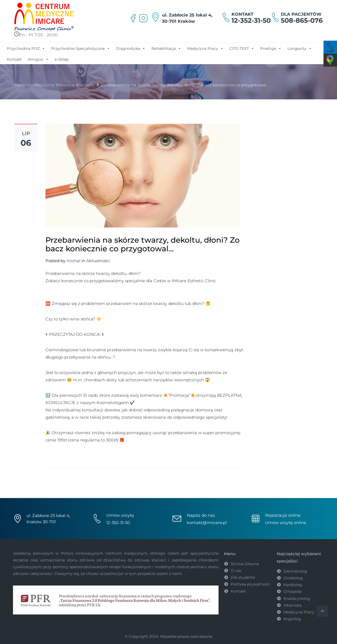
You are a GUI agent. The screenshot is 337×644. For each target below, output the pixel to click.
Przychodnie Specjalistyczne (81, 48)
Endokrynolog (297, 599)
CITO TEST (242, 48)
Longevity (300, 48)
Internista (293, 605)
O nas (236, 571)
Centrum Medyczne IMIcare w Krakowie (54, 85)
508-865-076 (302, 20)
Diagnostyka (131, 48)
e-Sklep (62, 59)
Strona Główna (245, 564)
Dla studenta (243, 577)
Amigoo (38, 59)
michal (73, 261)
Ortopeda (293, 591)
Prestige (271, 48)
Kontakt (14, 59)
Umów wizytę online (286, 523)
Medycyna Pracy (205, 48)
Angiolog (292, 619)
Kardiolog (293, 585)
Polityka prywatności (251, 584)
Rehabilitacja (166, 48)
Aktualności (98, 261)
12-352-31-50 (251, 20)
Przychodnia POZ (26, 48)
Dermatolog (295, 571)
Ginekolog (293, 578)
